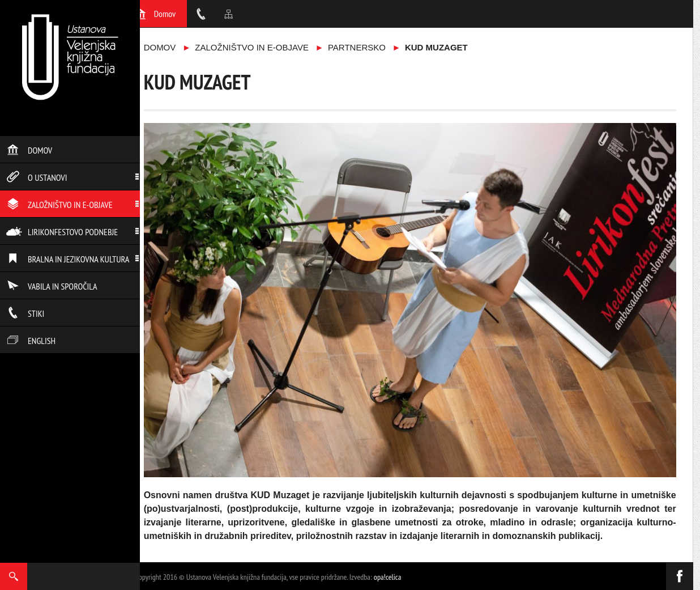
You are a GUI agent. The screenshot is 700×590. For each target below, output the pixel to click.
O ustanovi (37, 177)
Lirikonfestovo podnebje (62, 232)
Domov (29, 150)
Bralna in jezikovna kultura (68, 259)
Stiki (25, 313)
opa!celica (388, 577)
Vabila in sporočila (52, 286)
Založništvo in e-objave (59, 205)
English (31, 341)
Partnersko (357, 47)
